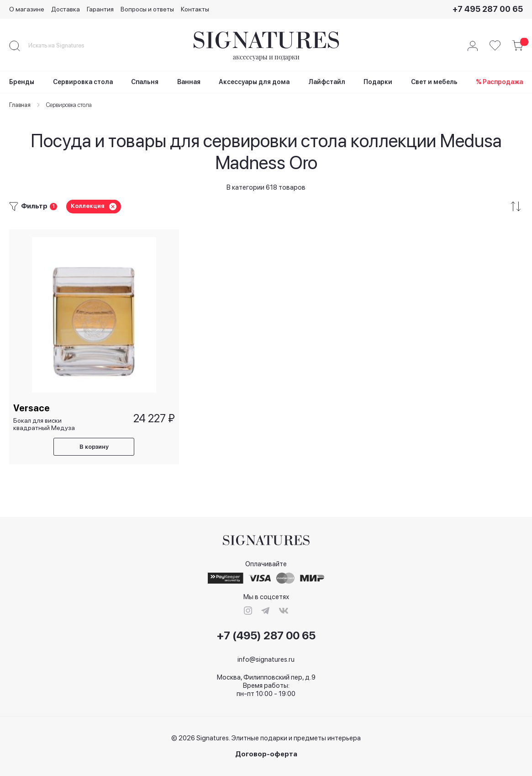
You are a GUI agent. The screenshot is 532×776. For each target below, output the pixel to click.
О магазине (27, 9)
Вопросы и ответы (147, 9)
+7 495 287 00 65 (488, 9)
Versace (32, 408)
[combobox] (64, 46)
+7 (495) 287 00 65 (266, 636)
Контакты (195, 9)
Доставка (66, 9)
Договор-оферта (266, 754)
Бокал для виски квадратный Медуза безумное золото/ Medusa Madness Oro (45, 423)
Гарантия (100, 9)
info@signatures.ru (266, 659)
